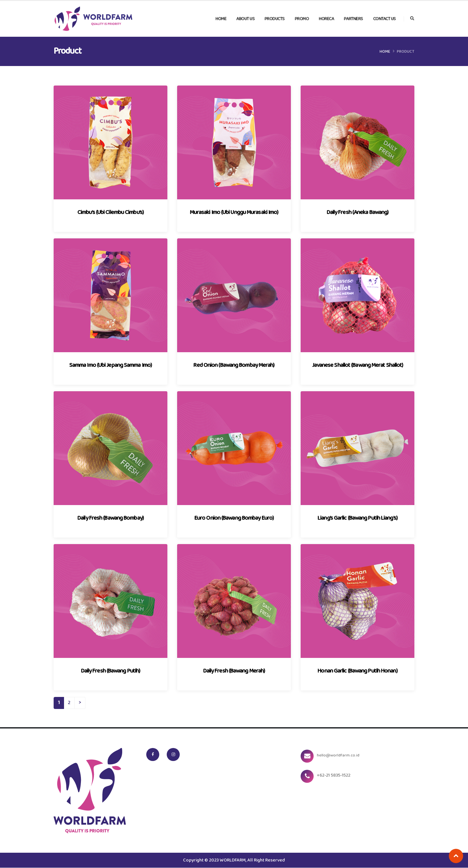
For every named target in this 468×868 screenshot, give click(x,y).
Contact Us (384, 19)
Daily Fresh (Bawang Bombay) (110, 518)
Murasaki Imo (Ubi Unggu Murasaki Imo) (234, 213)
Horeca (326, 19)
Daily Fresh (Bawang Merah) (234, 671)
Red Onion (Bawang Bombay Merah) (234, 365)
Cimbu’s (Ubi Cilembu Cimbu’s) (110, 213)
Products (275, 19)
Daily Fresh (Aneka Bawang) (358, 213)
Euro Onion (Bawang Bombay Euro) (234, 518)
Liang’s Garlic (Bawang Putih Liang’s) (357, 518)
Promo (302, 19)
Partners (353, 19)
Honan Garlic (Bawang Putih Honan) (357, 671)
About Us (245, 19)
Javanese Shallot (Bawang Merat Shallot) (358, 365)
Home (221, 19)
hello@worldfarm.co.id (342, 755)
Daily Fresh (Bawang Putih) (111, 671)
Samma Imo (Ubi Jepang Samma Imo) (110, 365)
